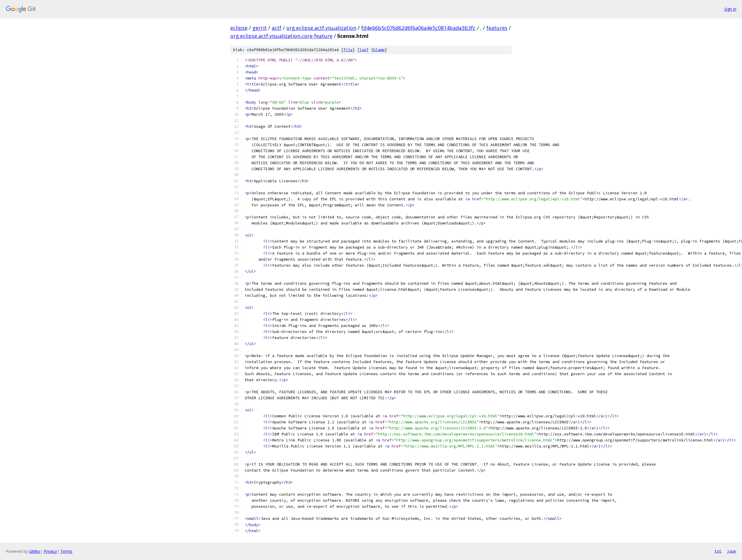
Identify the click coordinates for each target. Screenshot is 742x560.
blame (379, 50)
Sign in (730, 9)
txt (718, 551)
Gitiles (35, 551)
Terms (66, 551)
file (348, 50)
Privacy (50, 551)
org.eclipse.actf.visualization (321, 28)
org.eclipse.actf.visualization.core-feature (281, 36)
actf (277, 28)
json (732, 551)
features (497, 28)
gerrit (260, 28)
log (363, 50)
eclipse (239, 28)
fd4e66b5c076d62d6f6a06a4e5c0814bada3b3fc (418, 28)
